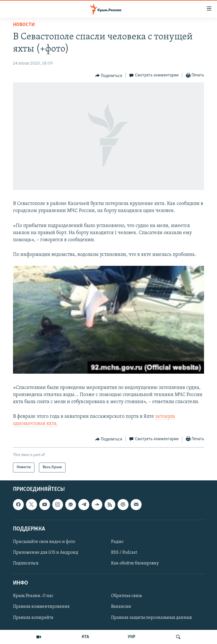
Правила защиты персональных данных (151, 617)
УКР (132, 637)
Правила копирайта (33, 617)
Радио (117, 542)
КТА (85, 637)
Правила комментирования (41, 607)
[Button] (109, 76)
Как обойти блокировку (135, 563)
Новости (24, 25)
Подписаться (26, 563)
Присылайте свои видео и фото (44, 542)
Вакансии (121, 607)
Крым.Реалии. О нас (33, 596)
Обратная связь (126, 596)
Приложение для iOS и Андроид (46, 553)
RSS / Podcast (124, 553)
